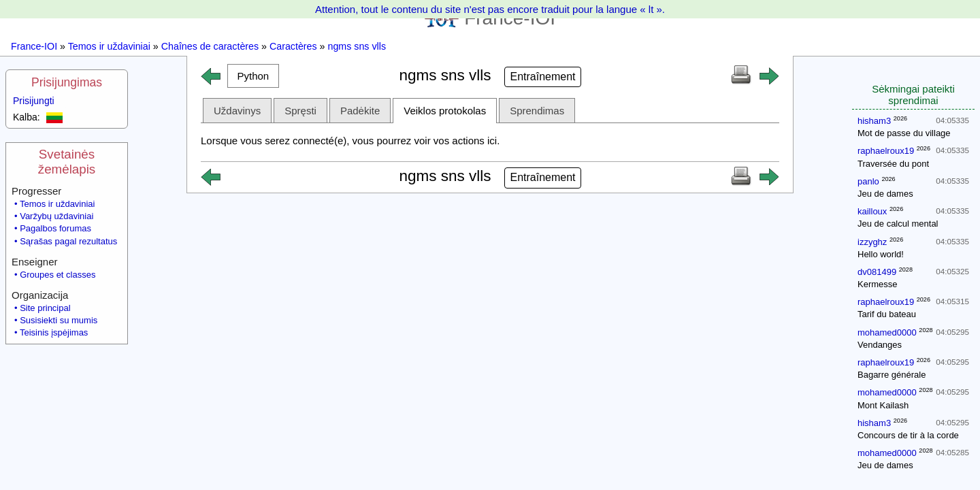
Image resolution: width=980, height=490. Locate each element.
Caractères (293, 46)
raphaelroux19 (886, 151)
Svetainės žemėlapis (67, 162)
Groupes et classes (58, 275)
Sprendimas (537, 111)
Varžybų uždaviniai (56, 216)
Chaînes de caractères (210, 46)
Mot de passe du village (904, 133)
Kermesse (878, 284)
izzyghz (872, 242)
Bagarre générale (892, 375)
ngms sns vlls (357, 46)
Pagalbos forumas (55, 228)
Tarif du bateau (887, 314)
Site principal (45, 308)
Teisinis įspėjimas (54, 332)
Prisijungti (34, 101)
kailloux (872, 211)
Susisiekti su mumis (59, 320)
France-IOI (34, 46)
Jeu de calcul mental (898, 224)
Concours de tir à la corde (908, 435)
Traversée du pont (893, 164)
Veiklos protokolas (445, 111)
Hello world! (881, 254)
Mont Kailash (883, 405)
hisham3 (874, 121)
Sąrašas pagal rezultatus (68, 241)
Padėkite (360, 111)
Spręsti (300, 111)
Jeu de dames (885, 194)
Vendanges (880, 345)
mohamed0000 (887, 332)
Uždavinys (237, 111)
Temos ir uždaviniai (109, 46)
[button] (253, 76)
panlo (868, 181)
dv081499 (877, 272)
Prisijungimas (67, 82)
